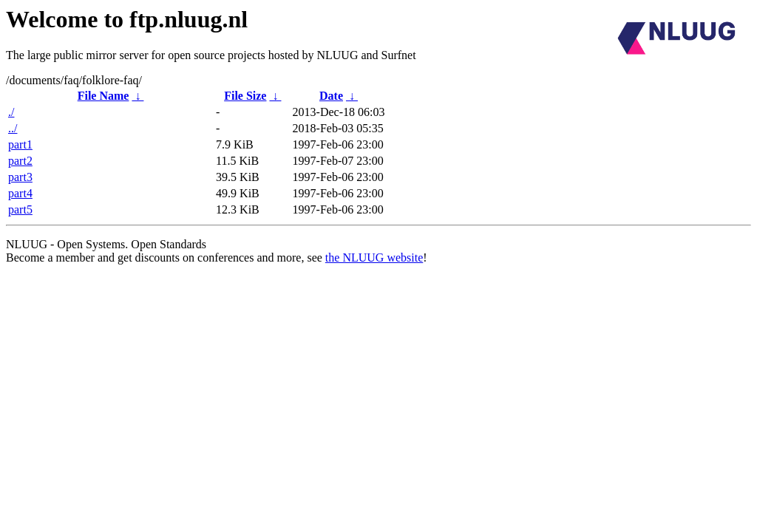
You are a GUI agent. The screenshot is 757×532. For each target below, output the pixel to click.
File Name (103, 96)
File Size (245, 96)
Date (331, 96)
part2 (20, 161)
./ (11, 112)
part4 (20, 193)
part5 (20, 209)
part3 (20, 177)
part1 (20, 144)
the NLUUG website (374, 258)
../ (13, 128)
